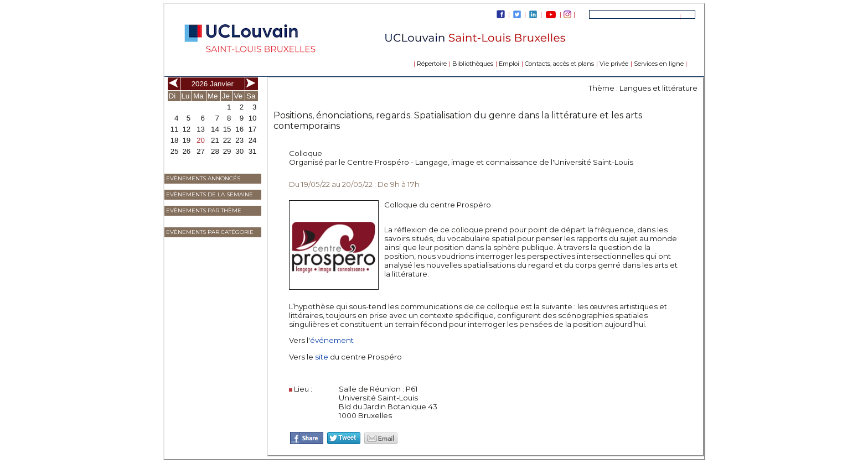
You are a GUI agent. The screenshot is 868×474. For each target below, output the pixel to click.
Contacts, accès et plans (559, 64)
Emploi (509, 64)
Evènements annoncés (203, 178)
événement (332, 340)
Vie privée (614, 64)
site (322, 357)
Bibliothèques (473, 64)
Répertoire (432, 64)
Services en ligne (659, 64)
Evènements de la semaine (210, 194)
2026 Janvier (213, 84)
